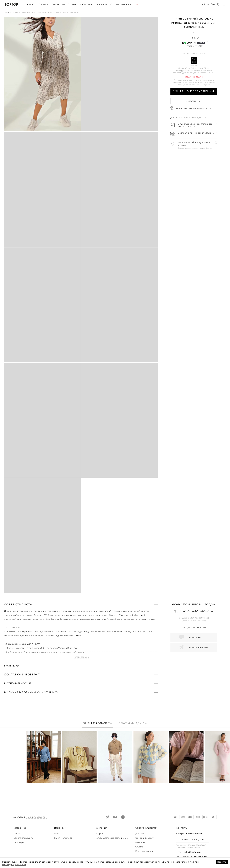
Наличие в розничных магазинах (194, 108)
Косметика (86, 4)
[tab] (98, 725)
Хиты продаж (124, 4)
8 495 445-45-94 (195, 834)
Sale (138, 4)
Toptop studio (104, 4)
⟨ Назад (8, 13)
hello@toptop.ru (192, 852)
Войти (211, 4)
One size (194, 60)
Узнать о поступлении (194, 91)
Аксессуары (69, 4)
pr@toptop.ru (201, 856)
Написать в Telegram (193, 840)
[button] (81, 605)
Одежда (43, 4)
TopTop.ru (11, 4)
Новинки (30, 4)
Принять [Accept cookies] (222, 862)
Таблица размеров (194, 54)
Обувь (55, 4)
